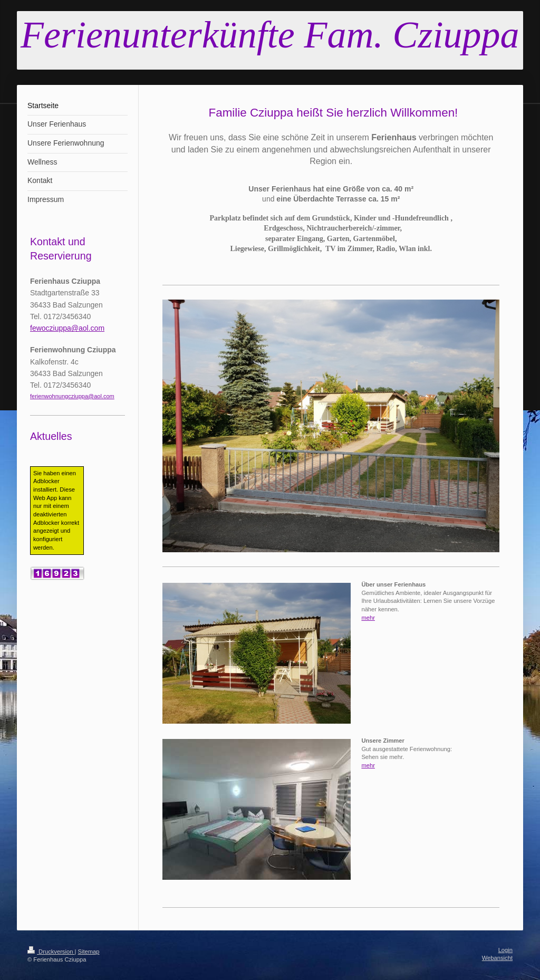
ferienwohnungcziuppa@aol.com (72, 396)
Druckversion (51, 952)
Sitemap (89, 952)
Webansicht (497, 958)
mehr (368, 618)
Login (505, 950)
